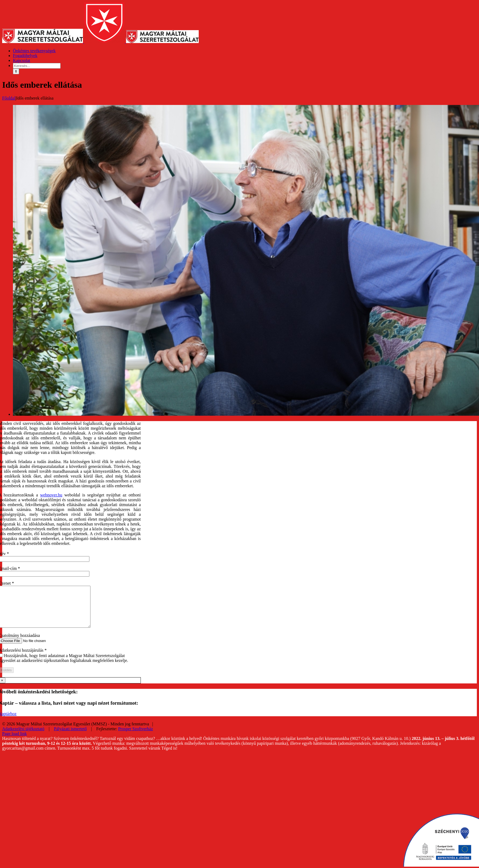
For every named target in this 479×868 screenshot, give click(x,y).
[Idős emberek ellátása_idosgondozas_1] (246, 414)
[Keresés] (16, 71)
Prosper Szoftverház (136, 737)
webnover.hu (51, 495)
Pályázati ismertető (70, 737)
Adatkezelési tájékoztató (23, 737)
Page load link (15, 742)
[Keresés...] (37, 66)
